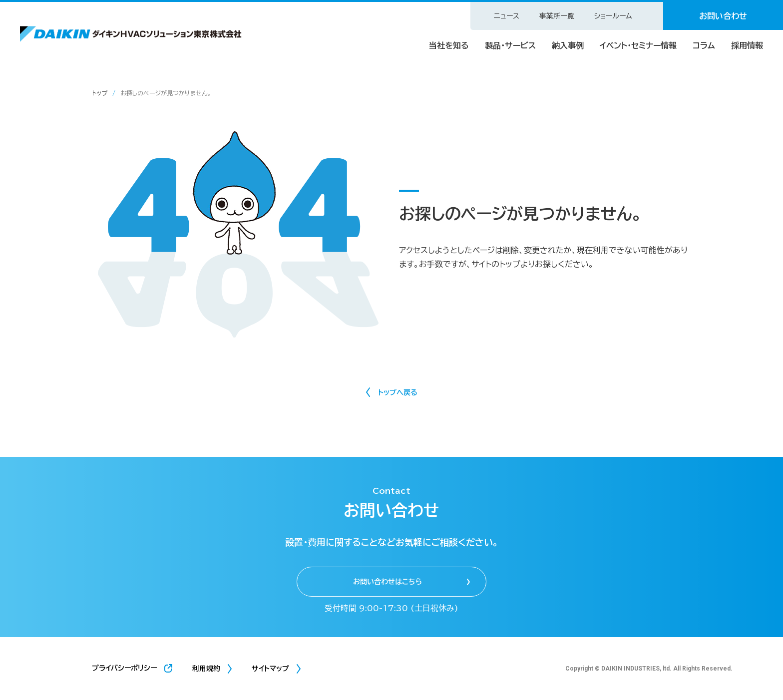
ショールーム (613, 16)
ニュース (507, 16)
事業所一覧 (557, 16)
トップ (100, 93)
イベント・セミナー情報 (638, 45)
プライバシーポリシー (124, 668)
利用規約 (206, 669)
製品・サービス (510, 45)
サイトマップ (270, 669)
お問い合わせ (723, 16)
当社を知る (449, 45)
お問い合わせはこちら (388, 582)
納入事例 (568, 45)
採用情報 (747, 45)
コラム (704, 45)
